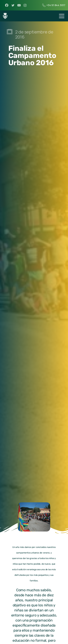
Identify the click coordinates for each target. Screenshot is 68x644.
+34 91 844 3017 (54, 5)
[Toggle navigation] (62, 16)
